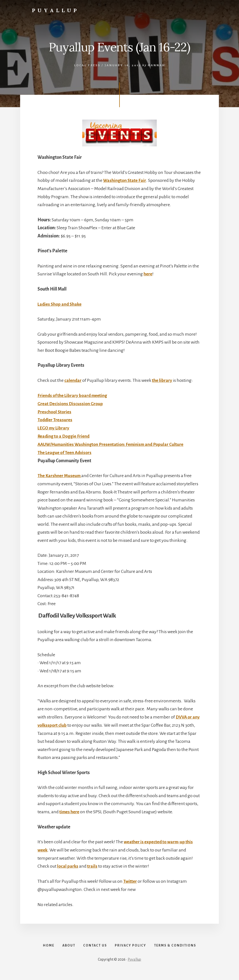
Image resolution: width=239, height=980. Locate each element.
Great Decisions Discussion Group (71, 403)
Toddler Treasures (56, 419)
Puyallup (56, 10)
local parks (68, 865)
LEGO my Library (54, 427)
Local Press (87, 65)
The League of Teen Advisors (66, 452)
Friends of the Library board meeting (74, 395)
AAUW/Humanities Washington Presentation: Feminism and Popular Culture (114, 443)
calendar (73, 380)
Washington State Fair (125, 180)
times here (70, 810)
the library (163, 380)
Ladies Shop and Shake (60, 304)
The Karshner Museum (60, 475)
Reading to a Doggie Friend (64, 435)
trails (92, 865)
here (148, 274)
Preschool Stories (55, 411)
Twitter (131, 880)
